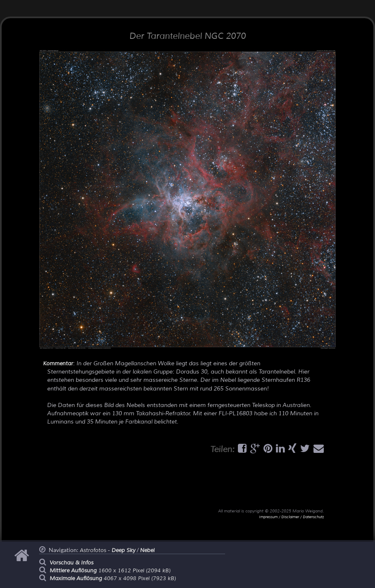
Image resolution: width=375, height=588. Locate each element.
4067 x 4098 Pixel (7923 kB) (113, 578)
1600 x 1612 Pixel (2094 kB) (110, 571)
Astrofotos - (108, 550)
